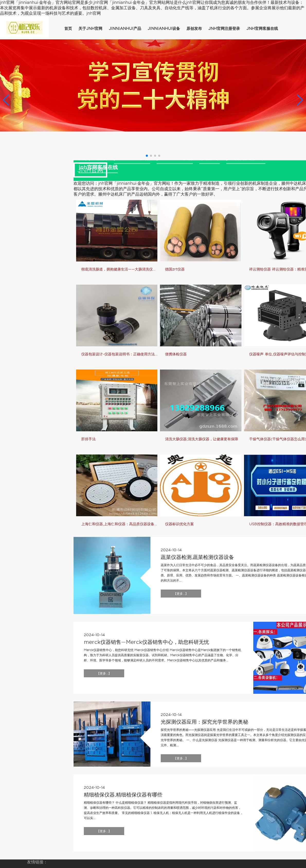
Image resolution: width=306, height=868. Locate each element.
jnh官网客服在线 (262, 29)
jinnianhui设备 (164, 29)
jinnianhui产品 (125, 29)
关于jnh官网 (90, 29)
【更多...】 (181, 594)
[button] (300, 100)
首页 (68, 29)
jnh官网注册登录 (224, 29)
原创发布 (194, 29)
